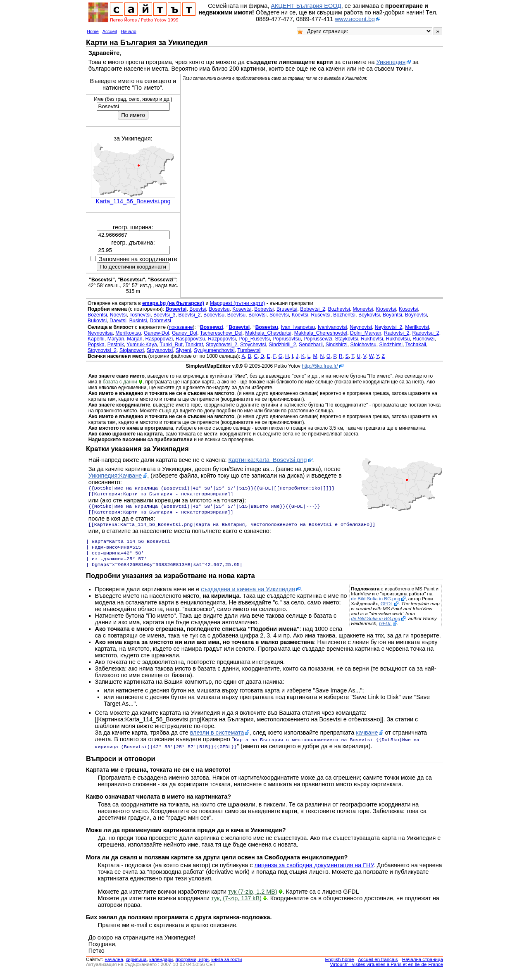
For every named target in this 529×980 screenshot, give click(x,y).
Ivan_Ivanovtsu (298, 327)
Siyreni (183, 350)
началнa (114, 967)
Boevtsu (236, 315)
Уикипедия (391, 62)
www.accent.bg (355, 19)
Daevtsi (118, 321)
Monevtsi (363, 309)
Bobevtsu (214, 315)
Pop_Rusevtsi (254, 339)
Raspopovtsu (190, 339)
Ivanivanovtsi (332, 327)
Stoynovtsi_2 (102, 350)
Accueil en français (378, 967)
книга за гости (226, 967)
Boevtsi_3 (164, 315)
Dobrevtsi (160, 321)
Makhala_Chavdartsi (268, 333)
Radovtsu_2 (425, 333)
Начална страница (423, 967)
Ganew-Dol (156, 333)
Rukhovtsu (398, 339)
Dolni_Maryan (366, 333)
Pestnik (116, 345)
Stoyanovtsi (160, 350)
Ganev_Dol (185, 333)
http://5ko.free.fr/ (320, 366)
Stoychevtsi (253, 345)
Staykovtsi (347, 339)
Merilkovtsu (128, 333)
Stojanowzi (132, 350)
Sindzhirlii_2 (282, 345)
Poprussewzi (318, 339)
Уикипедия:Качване (115, 476)
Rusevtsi (321, 315)
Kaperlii (96, 339)
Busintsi (138, 321)
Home (93, 31)
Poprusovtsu (287, 339)
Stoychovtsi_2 (222, 345)
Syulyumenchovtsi (214, 350)
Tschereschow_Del (221, 333)
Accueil (110, 31)
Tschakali (416, 345)
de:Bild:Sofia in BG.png (375, 607)
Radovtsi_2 (397, 333)
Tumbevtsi (249, 350)
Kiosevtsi (386, 309)
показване (181, 327)
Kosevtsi (242, 309)
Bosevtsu (219, 309)
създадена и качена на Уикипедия (248, 597)
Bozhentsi (344, 315)
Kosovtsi (408, 309)
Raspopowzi (159, 339)
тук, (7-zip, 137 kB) (236, 906)
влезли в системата (217, 741)
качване (367, 741)
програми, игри (192, 967)
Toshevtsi (140, 315)
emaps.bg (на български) (173, 303)
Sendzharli (311, 345)
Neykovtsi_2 (389, 327)
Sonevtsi (279, 315)
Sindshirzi (337, 345)
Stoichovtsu (363, 345)
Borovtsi (257, 315)
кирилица (136, 967)
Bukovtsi (97, 321)
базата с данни (120, 382)
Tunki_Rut (171, 345)
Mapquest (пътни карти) (238, 303)
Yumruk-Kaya (142, 345)
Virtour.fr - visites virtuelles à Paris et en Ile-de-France (386, 972)
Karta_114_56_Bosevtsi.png (133, 201)
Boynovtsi (416, 315)
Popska (96, 345)
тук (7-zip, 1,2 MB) (253, 899)
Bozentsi (97, 315)
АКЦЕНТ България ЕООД (306, 6)
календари (161, 967)
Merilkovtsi (417, 327)
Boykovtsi (369, 315)
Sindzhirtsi (391, 345)
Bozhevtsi (339, 309)
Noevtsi (118, 315)
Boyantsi (392, 315)
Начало (129, 31)
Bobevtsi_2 (313, 309)
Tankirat (194, 345)
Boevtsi (198, 309)
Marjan (135, 339)
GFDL (387, 612)
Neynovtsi (361, 327)
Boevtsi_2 (189, 315)
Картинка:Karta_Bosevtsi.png (267, 460)
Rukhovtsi (372, 339)
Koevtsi (300, 315)
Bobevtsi (264, 309)
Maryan (116, 339)
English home (340, 967)
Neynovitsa (100, 333)
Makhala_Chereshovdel (321, 333)
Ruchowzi (423, 339)
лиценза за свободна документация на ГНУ (314, 873)
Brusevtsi (287, 309)
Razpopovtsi (222, 339)
